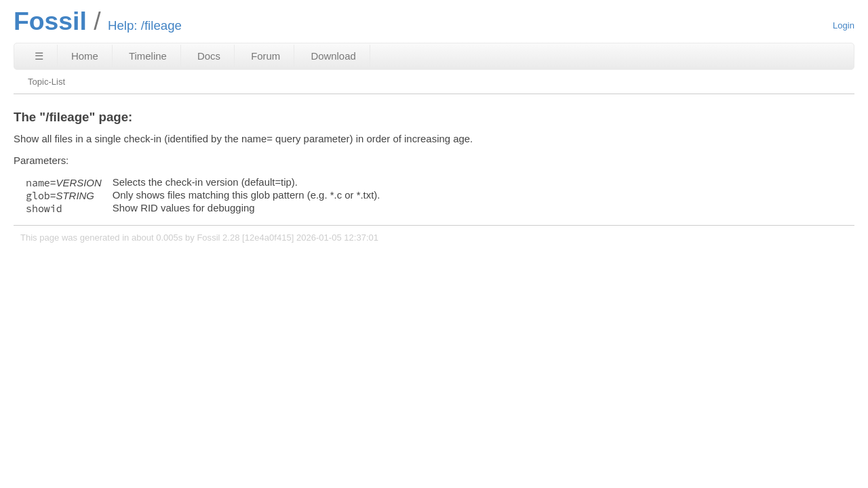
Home (85, 56)
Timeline (148, 56)
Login (844, 25)
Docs (209, 56)
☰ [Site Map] (39, 56)
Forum (265, 56)
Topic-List (46, 82)
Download (333, 56)
